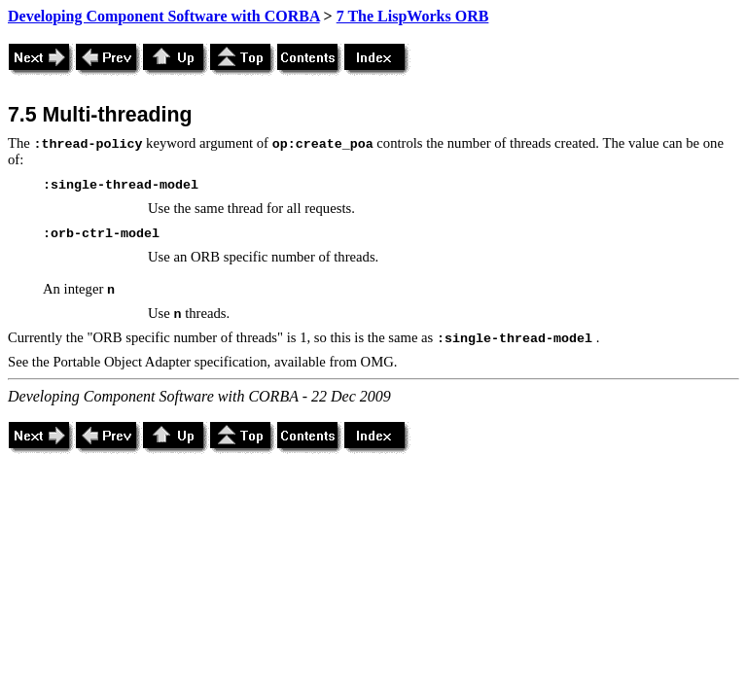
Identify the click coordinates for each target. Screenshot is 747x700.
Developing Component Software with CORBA (164, 16)
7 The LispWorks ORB (413, 16)
